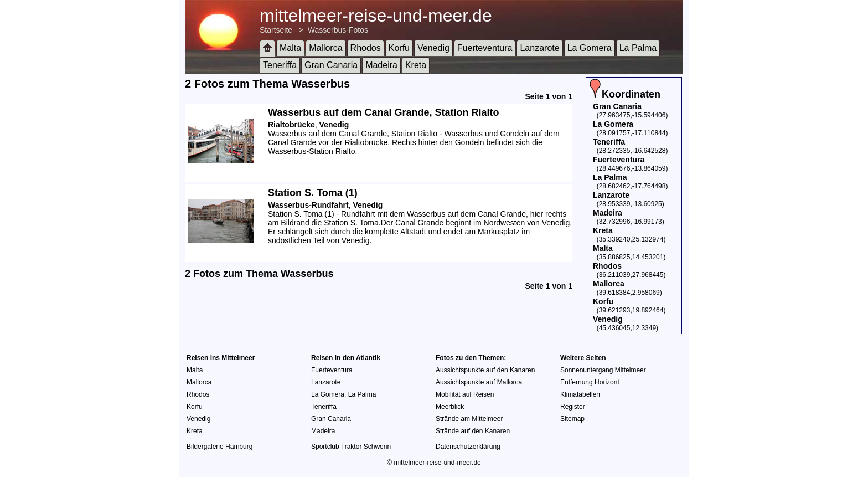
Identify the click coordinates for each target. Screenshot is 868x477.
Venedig (433, 48)
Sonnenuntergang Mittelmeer (603, 370)
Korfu (399, 48)
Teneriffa (280, 65)
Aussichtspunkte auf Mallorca (479, 382)
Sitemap (572, 419)
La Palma (638, 48)
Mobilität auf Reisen (465, 394)
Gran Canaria (331, 65)
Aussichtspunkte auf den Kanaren (485, 370)
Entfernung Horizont (590, 382)
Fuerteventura (485, 48)
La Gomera (590, 48)
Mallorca (325, 48)
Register (573, 407)
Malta (290, 48)
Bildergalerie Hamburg (219, 447)
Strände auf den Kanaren (473, 431)
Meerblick (450, 407)
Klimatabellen (580, 394)
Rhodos (366, 48)
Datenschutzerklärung (468, 447)
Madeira (381, 65)
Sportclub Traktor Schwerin (351, 447)
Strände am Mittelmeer (469, 419)
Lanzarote (539, 48)
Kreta (416, 65)
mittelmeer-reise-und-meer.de (376, 16)
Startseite (276, 30)
